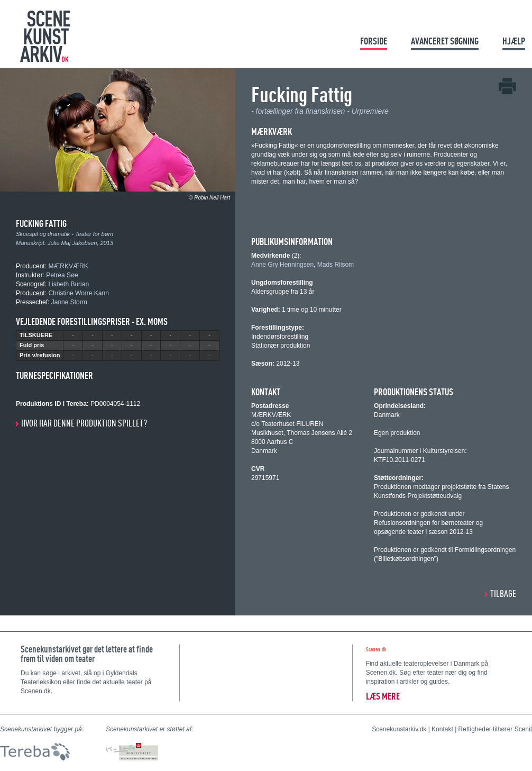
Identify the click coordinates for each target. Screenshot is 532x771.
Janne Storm (69, 302)
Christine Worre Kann (79, 293)
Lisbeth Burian (68, 284)
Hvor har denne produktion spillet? (84, 423)
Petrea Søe (62, 275)
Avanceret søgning (445, 41)
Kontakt (442, 729)
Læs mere (383, 696)
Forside (374, 41)
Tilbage (503, 593)
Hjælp (514, 41)
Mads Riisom (336, 265)
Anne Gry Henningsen (282, 265)
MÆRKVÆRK (68, 266)
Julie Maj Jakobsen (72, 243)
